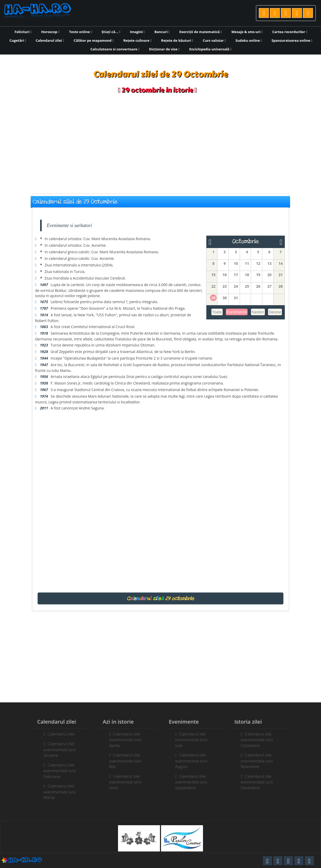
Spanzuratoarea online (292, 40)
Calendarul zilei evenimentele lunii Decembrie (260, 782)
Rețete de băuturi (177, 40)
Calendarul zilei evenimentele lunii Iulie (194, 740)
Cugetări (18, 40)
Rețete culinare (137, 40)
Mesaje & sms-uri (247, 32)
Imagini (137, 32)
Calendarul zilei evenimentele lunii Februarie (57, 771)
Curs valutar (214, 40)
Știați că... (111, 32)
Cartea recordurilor (290, 32)
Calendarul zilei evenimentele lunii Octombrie (260, 740)
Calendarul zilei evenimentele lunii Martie (57, 792)
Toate (217, 312)
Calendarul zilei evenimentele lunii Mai (123, 761)
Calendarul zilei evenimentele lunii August (194, 761)
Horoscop (50, 32)
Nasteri (258, 312)
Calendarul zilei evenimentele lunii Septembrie (194, 782)
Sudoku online (249, 40)
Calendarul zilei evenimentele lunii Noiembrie (260, 761)
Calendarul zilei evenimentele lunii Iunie (123, 782)
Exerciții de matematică (201, 32)
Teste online (80, 32)
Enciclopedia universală (210, 49)
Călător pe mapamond (94, 40)
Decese (275, 312)
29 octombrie (180, 598)
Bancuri (162, 32)
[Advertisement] (160, 144)
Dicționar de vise (164, 49)
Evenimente (237, 312)
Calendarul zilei (50, 40)
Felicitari (23, 32)
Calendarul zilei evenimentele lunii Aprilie (123, 740)
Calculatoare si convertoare (115, 49)
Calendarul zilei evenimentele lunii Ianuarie (57, 749)
